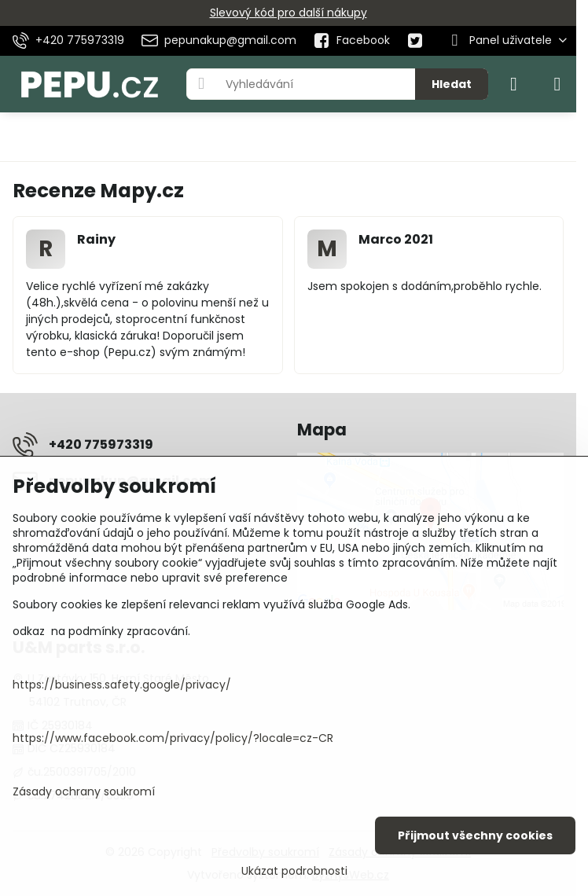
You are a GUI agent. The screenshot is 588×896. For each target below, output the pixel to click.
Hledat (452, 84)
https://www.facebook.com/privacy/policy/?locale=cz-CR (173, 738)
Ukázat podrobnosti (294, 871)
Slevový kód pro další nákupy (288, 13)
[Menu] (557, 84)
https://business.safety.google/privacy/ (122, 685)
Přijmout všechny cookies (475, 835)
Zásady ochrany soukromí (84, 791)
